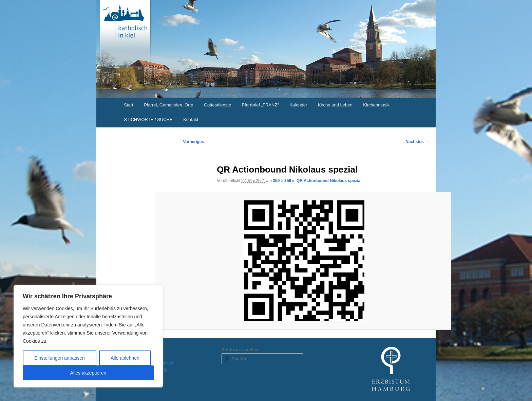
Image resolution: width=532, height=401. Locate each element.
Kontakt (191, 119)
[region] (88, 336)
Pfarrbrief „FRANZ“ (260, 105)
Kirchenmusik (376, 105)
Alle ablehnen (125, 358)
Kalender (298, 105)
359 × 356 (282, 181)
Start (128, 105)
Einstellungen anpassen (60, 358)
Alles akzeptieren (88, 373)
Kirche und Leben (335, 105)
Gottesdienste (217, 105)
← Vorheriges (191, 142)
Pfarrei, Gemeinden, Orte (168, 105)
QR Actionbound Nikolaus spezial (329, 181)
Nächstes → (417, 142)
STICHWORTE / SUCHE (148, 119)
